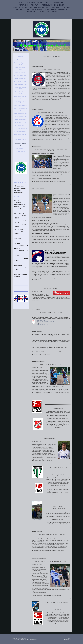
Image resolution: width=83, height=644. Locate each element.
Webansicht (67, 640)
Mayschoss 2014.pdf (42, 323)
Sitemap (24, 638)
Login (69, 638)
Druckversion (17, 638)
